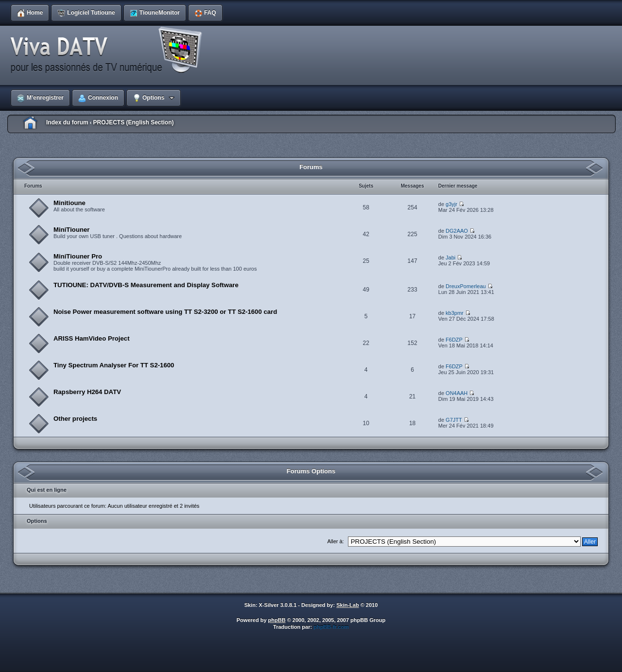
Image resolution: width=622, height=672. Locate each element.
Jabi (450, 258)
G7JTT (454, 420)
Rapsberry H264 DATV (87, 392)
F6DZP (454, 340)
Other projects (75, 419)
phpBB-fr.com (331, 627)
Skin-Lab (347, 605)
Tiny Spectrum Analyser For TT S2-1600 (114, 365)
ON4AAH (457, 393)
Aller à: (335, 541)
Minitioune (69, 203)
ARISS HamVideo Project (92, 338)
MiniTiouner (71, 230)
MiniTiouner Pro (78, 256)
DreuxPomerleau (466, 286)
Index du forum (67, 122)
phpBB (277, 620)
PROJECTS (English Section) (133, 122)
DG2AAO (457, 231)
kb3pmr (455, 313)
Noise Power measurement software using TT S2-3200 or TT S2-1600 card (165, 312)
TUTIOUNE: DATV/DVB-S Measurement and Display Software (146, 285)
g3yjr (451, 204)
